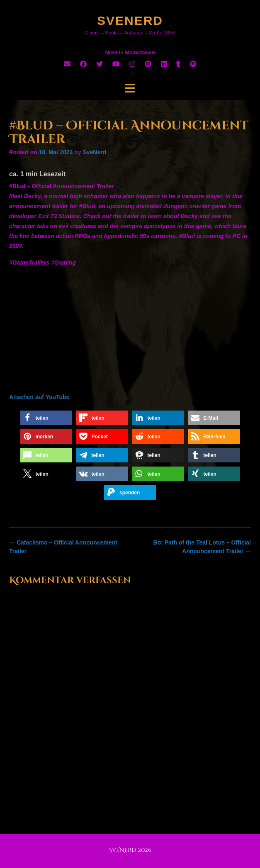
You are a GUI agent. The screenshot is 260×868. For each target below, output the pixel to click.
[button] (46, 418)
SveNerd (130, 21)
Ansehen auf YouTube (39, 397)
